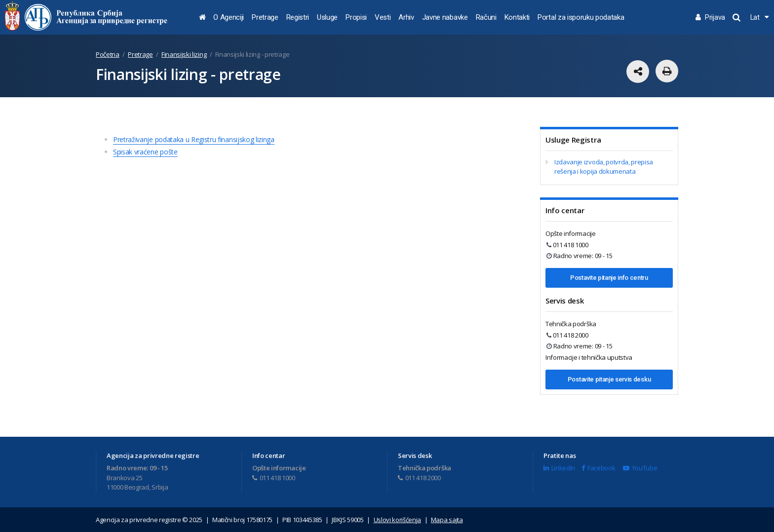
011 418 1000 (567, 245)
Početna (108, 54)
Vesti (383, 17)
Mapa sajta (447, 520)
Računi (486, 17)
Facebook (598, 468)
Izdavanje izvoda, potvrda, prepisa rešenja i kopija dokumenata (604, 167)
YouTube (640, 468)
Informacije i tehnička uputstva (589, 357)
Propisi (356, 17)
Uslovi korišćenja (398, 520)
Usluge (327, 17)
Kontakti (517, 17)
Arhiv (406, 17)
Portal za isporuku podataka (581, 17)
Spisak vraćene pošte (145, 152)
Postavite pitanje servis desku (609, 379)
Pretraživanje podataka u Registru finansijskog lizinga (194, 139)
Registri (298, 17)
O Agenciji (229, 17)
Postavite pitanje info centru (609, 278)
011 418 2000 (567, 335)
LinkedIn (559, 468)
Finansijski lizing (184, 54)
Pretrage (265, 17)
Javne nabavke (445, 17)
